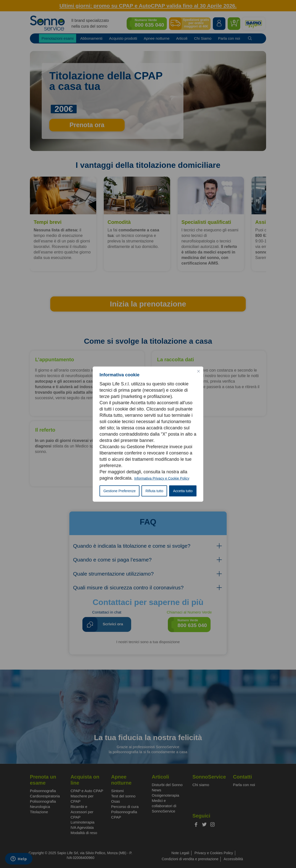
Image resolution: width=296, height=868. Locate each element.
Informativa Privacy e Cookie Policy (162, 478)
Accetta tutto (183, 491)
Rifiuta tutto (154, 491)
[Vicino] (199, 371)
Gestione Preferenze (119, 491)
